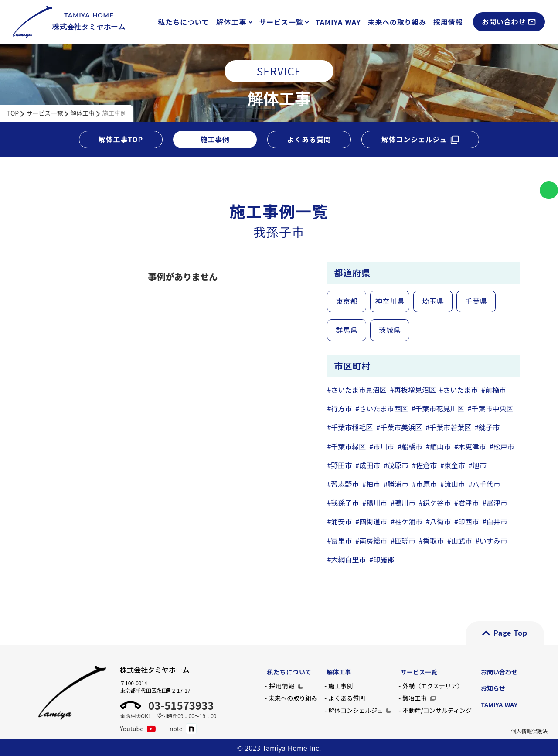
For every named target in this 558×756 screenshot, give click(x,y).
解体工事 (82, 113)
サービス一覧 (44, 113)
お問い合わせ (499, 672)
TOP (13, 113)
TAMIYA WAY (338, 22)
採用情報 (448, 22)
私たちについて (184, 22)
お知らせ (493, 688)
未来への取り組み (397, 22)
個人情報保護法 (529, 731)
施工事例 (114, 113)
